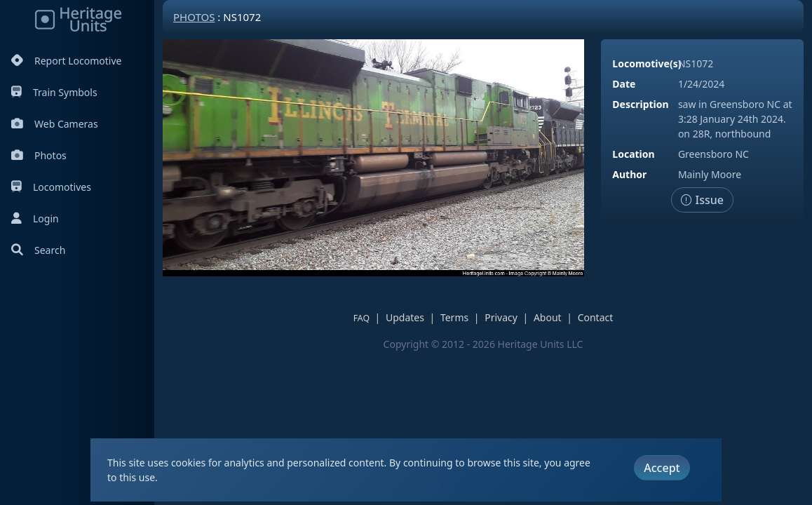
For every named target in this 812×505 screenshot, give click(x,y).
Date (624, 84)
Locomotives (51, 187)
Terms (454, 317)
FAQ (361, 318)
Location (633, 154)
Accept (662, 468)
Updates (405, 317)
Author (629, 174)
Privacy (501, 317)
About (548, 317)
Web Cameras (55, 124)
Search (38, 250)
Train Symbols (54, 92)
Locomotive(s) (647, 63)
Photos (39, 155)
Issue (702, 200)
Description (640, 104)
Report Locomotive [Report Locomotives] (66, 61)
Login (35, 218)
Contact (596, 317)
